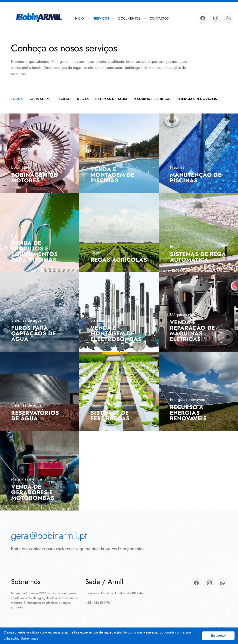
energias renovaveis (197, 99)
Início (79, 18)
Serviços (101, 18)
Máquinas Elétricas (152, 99)
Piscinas (64, 99)
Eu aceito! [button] (218, 636)
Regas (83, 99)
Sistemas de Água (111, 99)
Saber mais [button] (30, 638)
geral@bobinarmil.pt (49, 536)
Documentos (129, 18)
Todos (17, 99)
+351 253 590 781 (98, 603)
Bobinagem (39, 99)
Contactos (159, 18)
